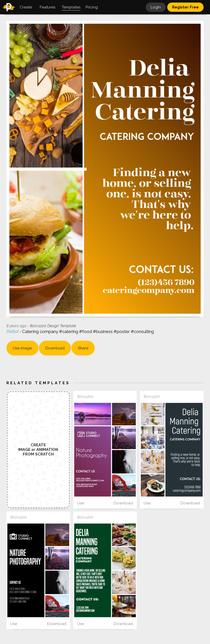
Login (156, 7)
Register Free (185, 7)
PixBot (13, 331)
